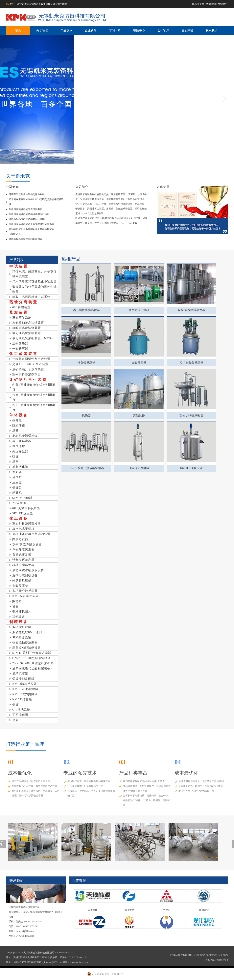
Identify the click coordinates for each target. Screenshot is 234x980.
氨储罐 (17, 420)
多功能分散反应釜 (25, 591)
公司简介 (82, 187)
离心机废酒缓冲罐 (25, 436)
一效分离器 (20, 349)
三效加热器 (20, 343)
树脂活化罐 (20, 467)
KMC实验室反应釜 (25, 596)
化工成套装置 (24, 354)
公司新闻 (12, 187)
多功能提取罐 (22, 627)
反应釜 (17, 482)
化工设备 (19, 519)
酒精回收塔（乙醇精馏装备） (33, 668)
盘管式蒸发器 (22, 555)
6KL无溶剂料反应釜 (26, 508)
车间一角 (115, 30)
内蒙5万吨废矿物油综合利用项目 (34, 387)
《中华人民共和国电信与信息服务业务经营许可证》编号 (198, 955)
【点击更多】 (132, 223)
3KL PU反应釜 (23, 513)
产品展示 (66, 30)
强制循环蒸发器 (23, 560)
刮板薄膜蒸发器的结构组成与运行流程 (29, 214)
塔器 (15, 462)
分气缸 (17, 477)
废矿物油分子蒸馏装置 (28, 369)
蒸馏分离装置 (24, 302)
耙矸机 (17, 493)
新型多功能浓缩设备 (27, 648)
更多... (17, 720)
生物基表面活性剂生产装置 (31, 359)
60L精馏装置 (21, 307)
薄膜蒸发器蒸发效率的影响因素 (26, 239)
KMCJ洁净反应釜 (25, 684)
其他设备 (19, 617)
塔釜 (15, 431)
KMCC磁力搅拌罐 (25, 694)
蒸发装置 (19, 312)
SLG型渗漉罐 (22, 637)
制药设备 (19, 622)
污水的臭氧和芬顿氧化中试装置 (35, 282)
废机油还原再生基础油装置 (31, 534)
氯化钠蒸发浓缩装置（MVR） (33, 338)
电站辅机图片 (22, 612)
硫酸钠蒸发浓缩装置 (27, 328)
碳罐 (15, 457)
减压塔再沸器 (22, 441)
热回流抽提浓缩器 (25, 643)
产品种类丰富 (133, 773)
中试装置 (19, 266)
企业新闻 (91, 30)
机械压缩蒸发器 (23, 565)
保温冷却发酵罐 (23, 679)
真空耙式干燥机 (23, 529)
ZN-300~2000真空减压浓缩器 (33, 663)
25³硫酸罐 (19, 503)
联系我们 (212, 30)
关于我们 (42, 30)
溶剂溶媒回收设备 (25, 575)
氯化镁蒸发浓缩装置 (27, 333)
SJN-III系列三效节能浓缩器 (32, 653)
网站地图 (222, 4)
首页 (18, 30)
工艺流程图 (20, 715)
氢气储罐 (19, 446)
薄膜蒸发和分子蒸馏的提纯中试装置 (35, 289)
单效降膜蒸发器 (23, 550)
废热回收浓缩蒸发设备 (28, 570)
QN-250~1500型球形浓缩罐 (32, 658)
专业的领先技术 (80, 773)
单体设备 (19, 415)
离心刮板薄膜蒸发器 (27, 524)
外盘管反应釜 (22, 581)
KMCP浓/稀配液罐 (25, 689)
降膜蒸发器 (20, 539)
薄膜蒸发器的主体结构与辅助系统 (27, 194)
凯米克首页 (198, 4)
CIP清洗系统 (21, 710)
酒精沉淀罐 (20, 674)
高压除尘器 (20, 451)
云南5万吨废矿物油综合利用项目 (34, 397)
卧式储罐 (19, 426)
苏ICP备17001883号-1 (217, 960)
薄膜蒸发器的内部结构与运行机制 (27, 219)
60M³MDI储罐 (22, 498)
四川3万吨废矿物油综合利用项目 (34, 408)
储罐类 (17, 488)
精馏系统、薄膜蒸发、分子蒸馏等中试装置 (35, 274)
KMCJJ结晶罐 (22, 699)
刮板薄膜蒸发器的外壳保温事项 (26, 209)
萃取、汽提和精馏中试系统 (31, 297)
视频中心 (139, 30)
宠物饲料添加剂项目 (27, 374)
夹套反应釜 (20, 586)
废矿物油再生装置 (28, 380)
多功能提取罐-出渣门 (27, 632)
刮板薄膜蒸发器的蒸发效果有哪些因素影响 (32, 224)
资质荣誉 (187, 30)
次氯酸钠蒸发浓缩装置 (28, 323)
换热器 (17, 472)
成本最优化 (20, 773)
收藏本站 (211, 4)
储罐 (15, 705)
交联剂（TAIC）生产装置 (30, 364)
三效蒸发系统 (22, 318)
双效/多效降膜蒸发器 (27, 544)
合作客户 (163, 30)
